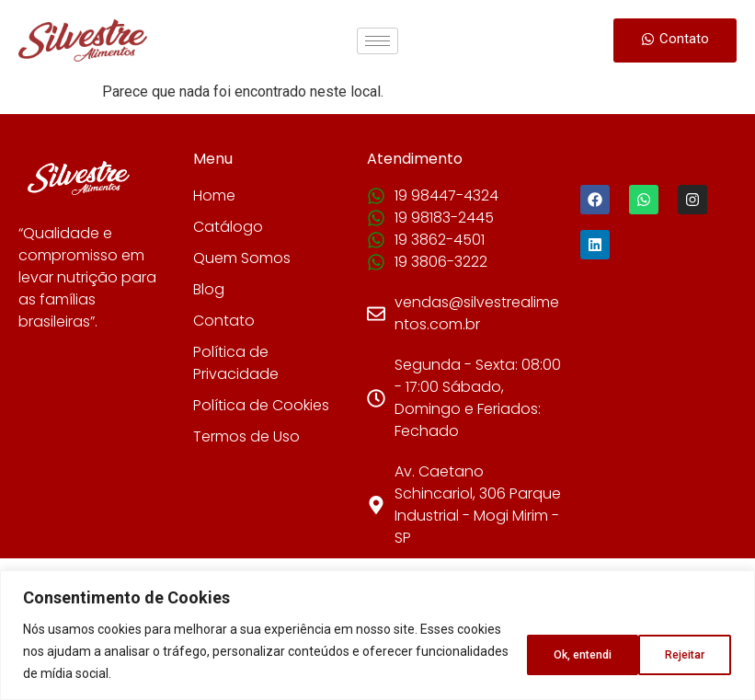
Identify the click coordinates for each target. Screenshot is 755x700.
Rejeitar (555, 651)
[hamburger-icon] (377, 41)
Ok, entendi (672, 651)
